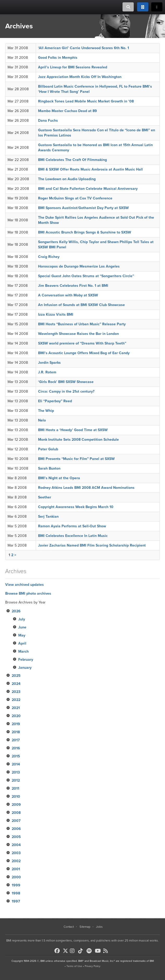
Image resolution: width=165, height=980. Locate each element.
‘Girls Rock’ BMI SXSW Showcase (66, 382)
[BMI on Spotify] (90, 951)
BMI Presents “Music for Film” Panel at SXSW (76, 459)
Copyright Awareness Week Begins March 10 (76, 507)
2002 (16, 861)
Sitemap (85, 927)
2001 (16, 869)
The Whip (46, 411)
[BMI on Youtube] (99, 951)
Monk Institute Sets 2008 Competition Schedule (78, 440)
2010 (16, 797)
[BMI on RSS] (107, 951)
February (26, 660)
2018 (16, 732)
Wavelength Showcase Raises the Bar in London (78, 334)
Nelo (42, 420)
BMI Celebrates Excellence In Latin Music (73, 536)
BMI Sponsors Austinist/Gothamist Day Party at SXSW (83, 208)
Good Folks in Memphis (58, 58)
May (22, 635)
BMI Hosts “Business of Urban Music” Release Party (82, 324)
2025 (16, 676)
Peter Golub (48, 449)
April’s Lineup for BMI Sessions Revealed (73, 67)
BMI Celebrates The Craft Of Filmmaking (72, 160)
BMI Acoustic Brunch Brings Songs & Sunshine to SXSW (85, 232)
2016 (16, 748)
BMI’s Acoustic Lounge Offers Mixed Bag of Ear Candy (84, 353)
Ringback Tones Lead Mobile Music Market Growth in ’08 (86, 101)
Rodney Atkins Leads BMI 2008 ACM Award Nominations (86, 488)
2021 (16, 708)
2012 (16, 780)
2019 (16, 724)
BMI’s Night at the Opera (59, 478)
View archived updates (25, 585)
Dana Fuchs (48, 121)
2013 (16, 772)
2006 (16, 829)
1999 (16, 885)
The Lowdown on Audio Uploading (67, 179)
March (23, 651)
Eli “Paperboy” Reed (55, 401)
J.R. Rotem (47, 372)
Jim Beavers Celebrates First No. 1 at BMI (73, 286)
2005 (16, 837)
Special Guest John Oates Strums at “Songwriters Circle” (86, 276)
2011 (16, 788)
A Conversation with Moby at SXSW (68, 295)
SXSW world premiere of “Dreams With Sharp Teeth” (82, 343)
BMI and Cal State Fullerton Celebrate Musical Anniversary (88, 189)
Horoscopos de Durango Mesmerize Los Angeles (79, 266)
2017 (16, 740)
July (22, 619)
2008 (16, 813)
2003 (16, 853)
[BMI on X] (66, 949)
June (22, 627)
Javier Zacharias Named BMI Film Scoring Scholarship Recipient (92, 545)
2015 (16, 756)
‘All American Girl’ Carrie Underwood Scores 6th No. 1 (84, 48)
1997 (16, 901)
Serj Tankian (48, 517)
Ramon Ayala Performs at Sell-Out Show (72, 526)
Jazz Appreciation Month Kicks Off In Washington (80, 77)
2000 (16, 877)
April (22, 643)
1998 (16, 893)
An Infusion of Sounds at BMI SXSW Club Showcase (81, 305)
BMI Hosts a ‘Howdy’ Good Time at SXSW (73, 430)
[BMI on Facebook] (58, 951)
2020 (16, 716)
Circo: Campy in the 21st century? (66, 391)
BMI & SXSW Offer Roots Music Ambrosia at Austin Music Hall (90, 169)
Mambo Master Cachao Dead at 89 (68, 111)
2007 (16, 821)
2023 (16, 692)
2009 (16, 805)
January (25, 668)
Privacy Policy (93, 966)
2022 (16, 700)
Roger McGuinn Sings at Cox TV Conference (75, 198)
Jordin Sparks (49, 363)
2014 (16, 764)
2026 (16, 611)
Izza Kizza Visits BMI (56, 314)
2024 (16, 684)
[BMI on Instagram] (74, 951)
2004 (16, 845)
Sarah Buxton (49, 468)
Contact (69, 927)
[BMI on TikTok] (82, 951)
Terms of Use (74, 966)
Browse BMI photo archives (28, 593)
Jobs (99, 927)
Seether (45, 497)
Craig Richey (49, 257)
